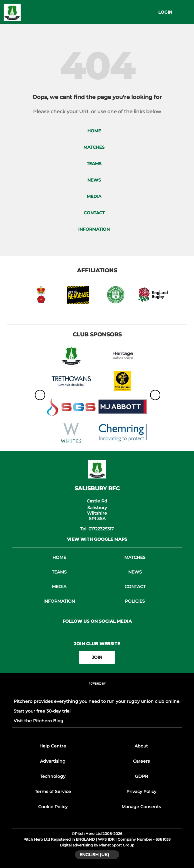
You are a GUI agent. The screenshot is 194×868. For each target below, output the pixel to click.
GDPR (141, 776)
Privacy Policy (141, 791)
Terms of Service (53, 791)
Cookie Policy (53, 807)
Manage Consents (141, 807)
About (141, 746)
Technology (53, 776)
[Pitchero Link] (97, 692)
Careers (141, 761)
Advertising (53, 761)
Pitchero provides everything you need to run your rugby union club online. (97, 701)
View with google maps (97, 539)
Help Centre (53, 746)
